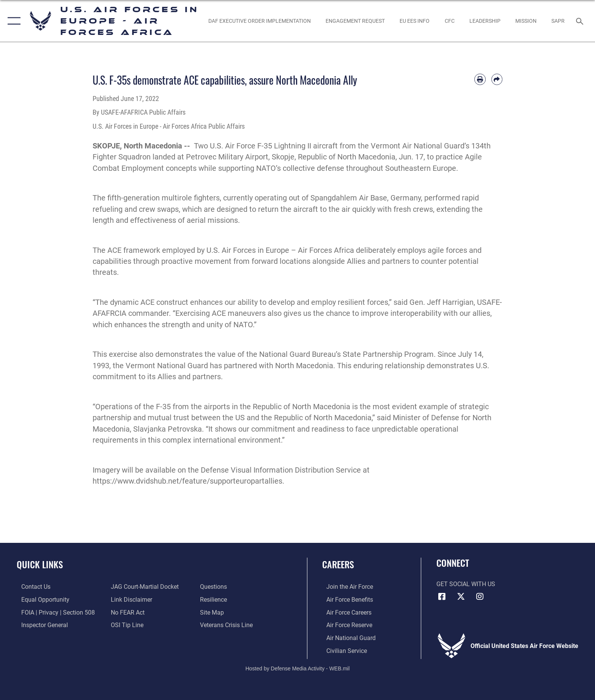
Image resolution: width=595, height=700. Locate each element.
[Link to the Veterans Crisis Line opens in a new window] (228, 625)
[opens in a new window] (259, 21)
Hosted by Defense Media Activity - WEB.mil (298, 668)
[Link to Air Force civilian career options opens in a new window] (342, 650)
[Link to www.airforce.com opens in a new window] (346, 587)
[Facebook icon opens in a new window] (442, 596)
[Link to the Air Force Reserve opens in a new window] (345, 625)
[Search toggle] (581, 21)
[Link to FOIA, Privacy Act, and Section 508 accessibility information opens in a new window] (54, 612)
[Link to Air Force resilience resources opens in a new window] (215, 600)
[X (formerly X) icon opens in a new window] (461, 596)
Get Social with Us (466, 584)
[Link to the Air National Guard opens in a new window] (347, 638)
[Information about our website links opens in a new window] (130, 600)
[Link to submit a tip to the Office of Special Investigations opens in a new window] (126, 625)
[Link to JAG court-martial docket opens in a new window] (143, 587)
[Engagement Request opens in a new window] (355, 21)
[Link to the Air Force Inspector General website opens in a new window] (40, 625)
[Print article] (480, 79)
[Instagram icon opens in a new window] (480, 596)
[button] (12, 21)
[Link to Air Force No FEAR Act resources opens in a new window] (126, 612)
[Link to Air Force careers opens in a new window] (345, 612)
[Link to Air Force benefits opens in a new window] (346, 600)
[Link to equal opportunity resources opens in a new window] (41, 600)
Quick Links (40, 564)
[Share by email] (497, 79)
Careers (338, 564)
